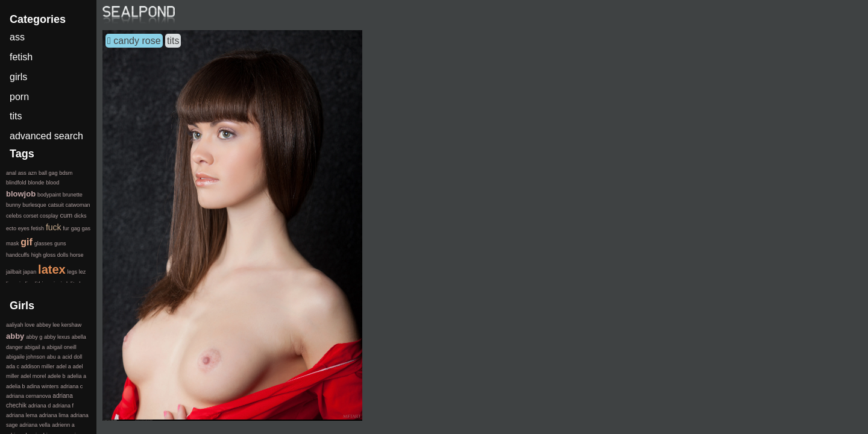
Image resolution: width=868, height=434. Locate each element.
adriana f (63, 406)
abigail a (35, 347)
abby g (34, 337)
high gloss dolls (50, 255)
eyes (24, 228)
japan (30, 272)
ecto (11, 228)
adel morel (33, 376)
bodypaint (49, 195)
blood (52, 183)
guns (60, 244)
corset (31, 216)
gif (27, 242)
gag (76, 228)
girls (18, 77)
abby (15, 336)
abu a (54, 357)
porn (19, 97)
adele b (57, 376)
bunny (14, 205)
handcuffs (18, 255)
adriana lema (22, 415)
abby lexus (57, 337)
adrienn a (63, 425)
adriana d (40, 406)
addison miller (38, 366)
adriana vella (35, 425)
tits (173, 41)
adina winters (42, 386)
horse (77, 255)
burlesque (34, 205)
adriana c (71, 386)
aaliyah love (20, 325)
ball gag (48, 173)
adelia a (77, 376)
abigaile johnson (26, 357)
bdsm (66, 173)
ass (17, 37)
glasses (44, 244)
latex (52, 269)
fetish (21, 57)
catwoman (77, 205)
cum (66, 215)
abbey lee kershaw (59, 325)
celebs (14, 216)
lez (83, 272)
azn (33, 173)
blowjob (21, 194)
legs (72, 272)
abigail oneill (61, 347)
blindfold (16, 183)
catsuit (56, 205)
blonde (36, 183)
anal (11, 173)
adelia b (16, 386)
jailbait (14, 272)
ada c (13, 366)
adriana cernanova (29, 396)
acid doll (72, 357)
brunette (73, 195)
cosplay (49, 216)
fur (66, 228)
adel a (64, 366)
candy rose (137, 41)
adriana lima (54, 415)
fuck (54, 227)
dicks (80, 216)
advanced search (46, 136)
